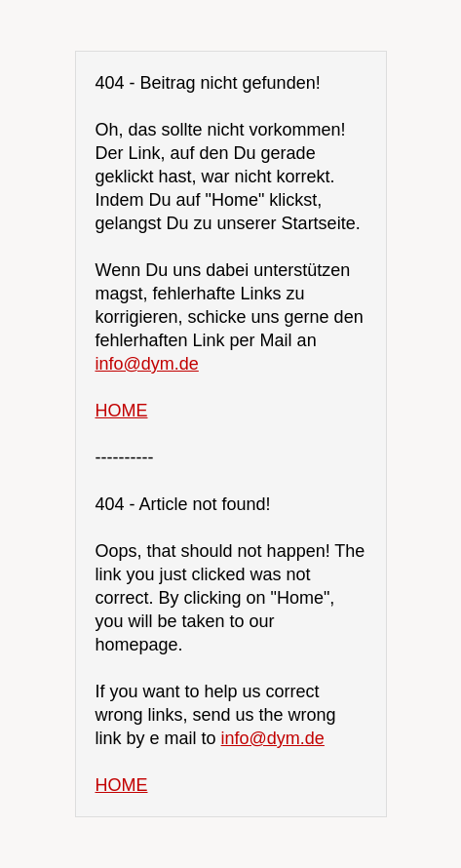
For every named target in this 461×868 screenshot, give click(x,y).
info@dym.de (147, 364)
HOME (122, 411)
